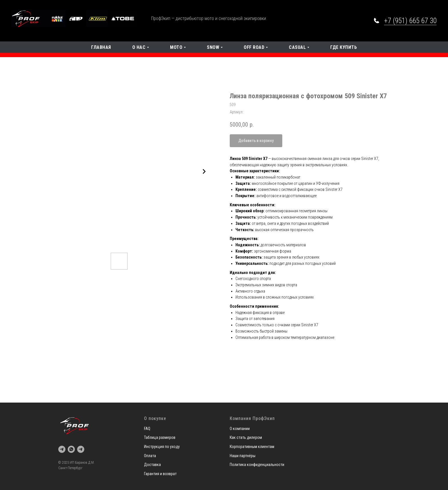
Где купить (344, 47)
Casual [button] (297, 47)
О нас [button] (139, 47)
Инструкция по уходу (162, 447)
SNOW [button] (213, 47)
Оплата (150, 456)
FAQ (147, 429)
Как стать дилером (246, 437)
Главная (101, 47)
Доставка (152, 465)
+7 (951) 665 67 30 (410, 21)
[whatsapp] (71, 449)
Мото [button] (176, 47)
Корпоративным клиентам (252, 447)
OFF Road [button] (254, 47)
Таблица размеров (160, 437)
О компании (240, 429)
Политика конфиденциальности (257, 465)
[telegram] (62, 449)
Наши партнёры (243, 456)
